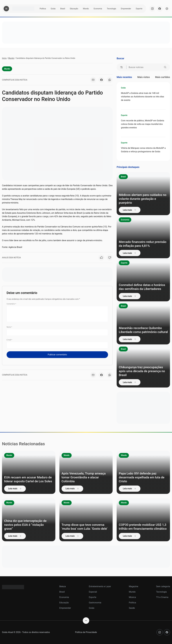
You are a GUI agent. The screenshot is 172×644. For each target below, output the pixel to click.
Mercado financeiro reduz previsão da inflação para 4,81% (142, 244)
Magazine (134, 586)
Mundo (86, 9)
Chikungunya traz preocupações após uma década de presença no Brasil (143, 371)
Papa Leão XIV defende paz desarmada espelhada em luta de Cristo (143, 477)
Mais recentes (124, 77)
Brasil (63, 9)
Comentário (11, 304)
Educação (74, 9)
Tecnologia (111, 9)
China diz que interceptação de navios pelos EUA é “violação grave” (26, 525)
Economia (98, 9)
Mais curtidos (163, 77)
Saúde (132, 608)
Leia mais (130, 210)
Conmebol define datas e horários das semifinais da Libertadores (143, 287)
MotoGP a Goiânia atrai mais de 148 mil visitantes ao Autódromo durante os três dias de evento (143, 97)
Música (132, 597)
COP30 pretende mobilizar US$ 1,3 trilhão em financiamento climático (141, 525)
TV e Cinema (162, 597)
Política (43, 9)
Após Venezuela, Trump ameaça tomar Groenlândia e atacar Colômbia (85, 477)
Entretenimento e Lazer (100, 586)
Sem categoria (163, 586)
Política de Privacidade (86, 632)
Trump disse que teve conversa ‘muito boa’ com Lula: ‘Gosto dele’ (86, 527)
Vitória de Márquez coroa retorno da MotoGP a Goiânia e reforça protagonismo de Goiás (143, 150)
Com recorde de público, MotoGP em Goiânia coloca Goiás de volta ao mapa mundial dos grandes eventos (143, 124)
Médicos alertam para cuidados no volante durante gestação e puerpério (141, 199)
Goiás (53, 9)
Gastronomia (95, 603)
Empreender (126, 9)
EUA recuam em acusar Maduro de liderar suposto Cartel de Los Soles (27, 477)
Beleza (63, 586)
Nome (9, 327)
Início (4, 58)
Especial (93, 592)
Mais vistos (144, 77)
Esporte (139, 9)
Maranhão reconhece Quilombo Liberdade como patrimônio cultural (141, 328)
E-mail (9, 340)
